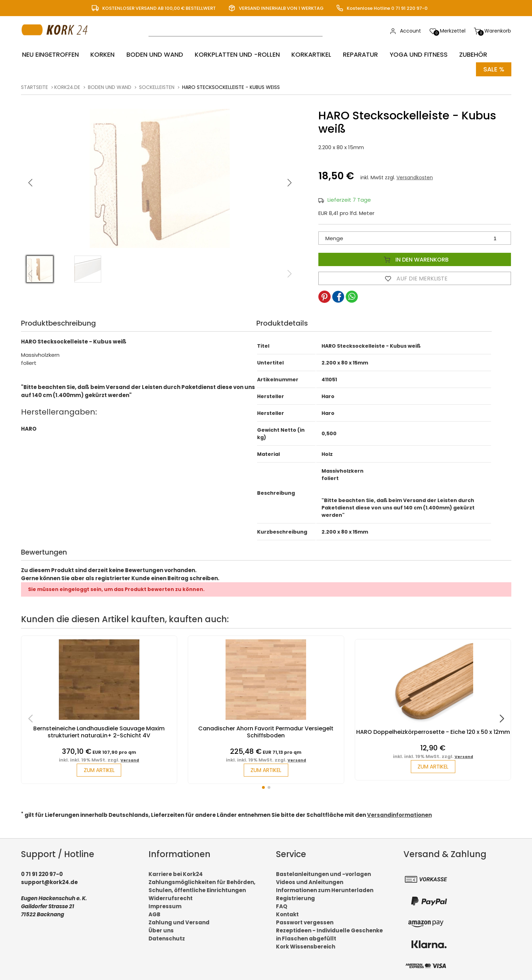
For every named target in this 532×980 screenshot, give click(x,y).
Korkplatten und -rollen (234, 54)
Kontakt (287, 914)
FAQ (282, 906)
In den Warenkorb (415, 258)
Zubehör (467, 54)
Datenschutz (167, 938)
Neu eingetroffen (50, 54)
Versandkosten (415, 176)
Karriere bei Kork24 (176, 873)
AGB (154, 914)
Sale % (494, 68)
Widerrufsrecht (171, 898)
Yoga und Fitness (413, 54)
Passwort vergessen (305, 922)
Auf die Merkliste (415, 277)
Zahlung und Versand (179, 922)
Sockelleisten (157, 86)
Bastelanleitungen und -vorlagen (323, 873)
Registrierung (295, 898)
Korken (101, 54)
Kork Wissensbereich (306, 946)
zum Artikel (99, 769)
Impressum (165, 906)
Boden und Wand (152, 54)
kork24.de (67, 86)
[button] (289, 182)
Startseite (34, 86)
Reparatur (355, 54)
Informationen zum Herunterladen (325, 889)
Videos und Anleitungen (310, 881)
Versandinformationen (399, 814)
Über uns (161, 930)
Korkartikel (307, 54)
